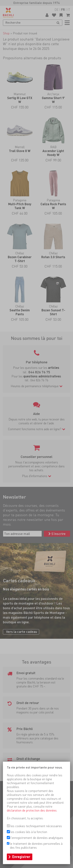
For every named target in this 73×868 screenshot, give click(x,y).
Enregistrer (21, 857)
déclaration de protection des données (32, 810)
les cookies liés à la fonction (29, 832)
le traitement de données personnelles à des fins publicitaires (36, 846)
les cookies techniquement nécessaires (36, 826)
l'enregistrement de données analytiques (37, 838)
